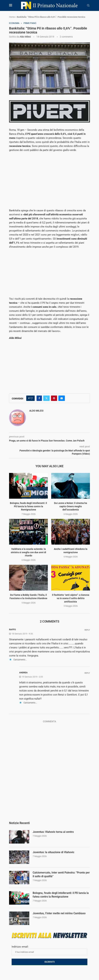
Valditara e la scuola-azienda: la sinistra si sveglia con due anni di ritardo (28, 552)
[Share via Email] (62, 398)
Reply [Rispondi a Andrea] (87, 673)
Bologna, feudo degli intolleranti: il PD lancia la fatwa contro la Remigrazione (28, 506)
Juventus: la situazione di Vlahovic (53, 852)
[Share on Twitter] (46, 398)
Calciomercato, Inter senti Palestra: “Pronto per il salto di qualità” (61, 874)
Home (12, 17)
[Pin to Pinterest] (54, 398)
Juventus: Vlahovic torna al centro (53, 832)
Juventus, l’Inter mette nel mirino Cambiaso (59, 913)
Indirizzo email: (49, 950)
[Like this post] (31, 398)
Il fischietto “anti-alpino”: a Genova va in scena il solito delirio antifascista (71, 598)
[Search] (88, 6)
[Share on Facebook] (39, 398)
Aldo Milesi (25, 37)
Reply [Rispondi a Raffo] (87, 630)
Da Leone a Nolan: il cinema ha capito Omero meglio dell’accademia (71, 506)
